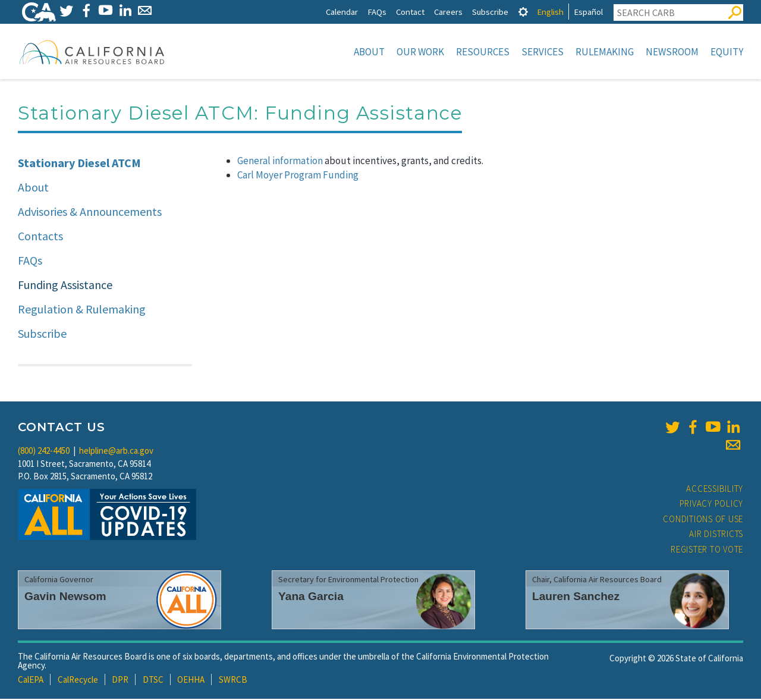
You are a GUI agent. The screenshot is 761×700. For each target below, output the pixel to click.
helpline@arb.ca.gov (116, 452)
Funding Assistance (65, 286)
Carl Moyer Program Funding (298, 176)
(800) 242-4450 (44, 452)
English (550, 12)
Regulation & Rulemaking (82, 310)
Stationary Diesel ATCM (79, 164)
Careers (448, 12)
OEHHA (191, 681)
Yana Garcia (311, 597)
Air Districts (716, 535)
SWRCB (233, 681)
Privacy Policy (712, 505)
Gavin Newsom (65, 597)
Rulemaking (605, 52)
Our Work (420, 52)
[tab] (523, 12)
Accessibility (715, 490)
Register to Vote (707, 550)
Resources (483, 52)
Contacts (40, 237)
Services (543, 52)
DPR (120, 681)
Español (588, 12)
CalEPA (31, 681)
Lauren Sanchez (576, 597)
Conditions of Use (703, 520)
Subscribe (490, 12)
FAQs (377, 12)
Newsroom (672, 52)
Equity (727, 52)
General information (280, 162)
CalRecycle (78, 681)
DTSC (153, 681)
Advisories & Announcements (90, 213)
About (369, 52)
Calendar (342, 12)
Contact (410, 12)
